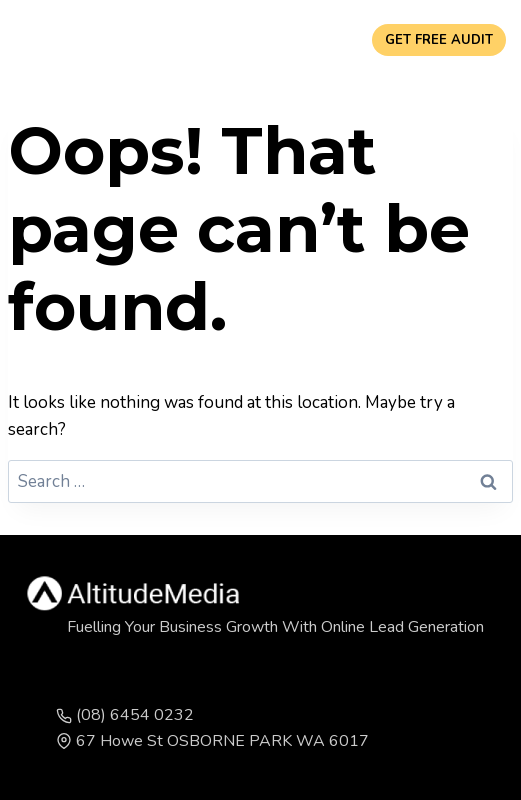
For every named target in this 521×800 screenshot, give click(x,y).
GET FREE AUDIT (439, 40)
